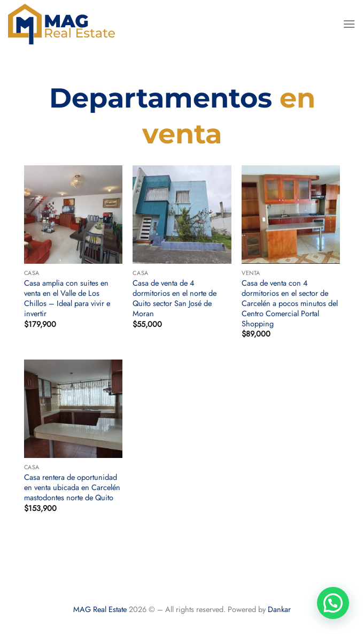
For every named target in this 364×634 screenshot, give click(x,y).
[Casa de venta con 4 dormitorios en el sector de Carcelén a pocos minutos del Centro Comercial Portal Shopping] (291, 215)
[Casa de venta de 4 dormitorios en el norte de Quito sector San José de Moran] (182, 215)
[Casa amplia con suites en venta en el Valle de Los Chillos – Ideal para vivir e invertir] (73, 215)
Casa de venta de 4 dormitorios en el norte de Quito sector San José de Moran (175, 299)
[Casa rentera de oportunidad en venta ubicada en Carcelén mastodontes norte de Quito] (73, 409)
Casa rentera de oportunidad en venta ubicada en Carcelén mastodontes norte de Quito (72, 488)
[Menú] (349, 24)
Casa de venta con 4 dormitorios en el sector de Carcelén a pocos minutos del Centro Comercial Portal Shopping (290, 304)
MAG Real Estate (100, 609)
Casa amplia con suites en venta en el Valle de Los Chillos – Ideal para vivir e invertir (67, 299)
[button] (333, 603)
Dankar (279, 609)
